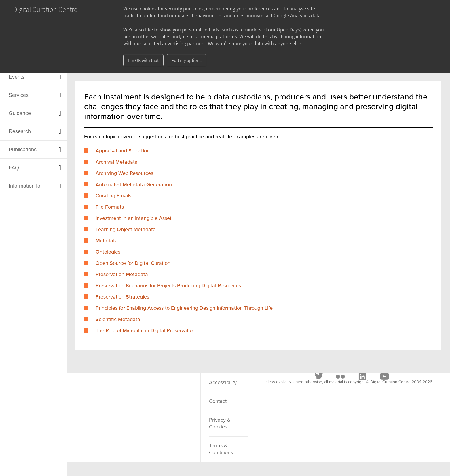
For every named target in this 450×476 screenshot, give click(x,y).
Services (19, 95)
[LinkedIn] (143, 390)
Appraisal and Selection (123, 151)
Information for (25, 186)
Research (20, 131)
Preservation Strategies (122, 297)
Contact (218, 401)
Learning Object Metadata (126, 230)
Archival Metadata (117, 162)
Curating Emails (113, 196)
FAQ (14, 168)
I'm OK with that (143, 60)
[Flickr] (122, 390)
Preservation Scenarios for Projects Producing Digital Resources (168, 286)
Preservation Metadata (122, 275)
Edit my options (187, 60)
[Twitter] (101, 390)
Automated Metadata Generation (134, 185)
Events (17, 77)
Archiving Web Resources (124, 173)
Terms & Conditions (221, 449)
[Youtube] (166, 390)
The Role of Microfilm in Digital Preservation (146, 331)
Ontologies (108, 252)
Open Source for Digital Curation (133, 263)
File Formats (110, 207)
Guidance (20, 113)
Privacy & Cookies (220, 424)
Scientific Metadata (118, 320)
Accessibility (223, 383)
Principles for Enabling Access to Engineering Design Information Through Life (184, 308)
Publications (23, 150)
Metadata (107, 241)
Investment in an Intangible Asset (134, 218)
